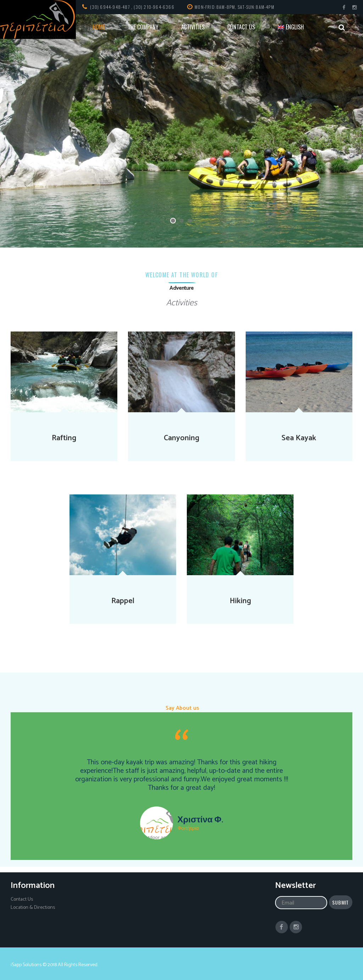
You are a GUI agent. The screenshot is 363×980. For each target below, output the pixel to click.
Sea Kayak (299, 438)
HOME (99, 27)
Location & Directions (33, 908)
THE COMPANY (143, 27)
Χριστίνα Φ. (200, 820)
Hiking (240, 601)
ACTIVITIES (193, 27)
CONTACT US (241, 27)
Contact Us (22, 899)
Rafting (64, 438)
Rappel (123, 601)
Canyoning (181, 438)
